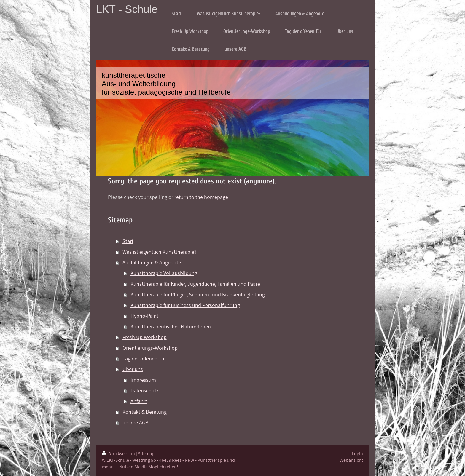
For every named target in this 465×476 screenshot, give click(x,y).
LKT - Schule (127, 9)
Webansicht (351, 460)
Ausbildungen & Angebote (152, 262)
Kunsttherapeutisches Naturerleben (171, 326)
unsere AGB (136, 423)
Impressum (143, 380)
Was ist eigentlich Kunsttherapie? (160, 252)
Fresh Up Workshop (145, 337)
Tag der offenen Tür (144, 358)
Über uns (133, 369)
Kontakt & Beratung (145, 412)
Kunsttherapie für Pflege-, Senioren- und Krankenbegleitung (198, 294)
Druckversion (119, 454)
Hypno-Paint (144, 316)
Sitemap (146, 454)
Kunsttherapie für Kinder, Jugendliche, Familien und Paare (195, 284)
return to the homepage (201, 197)
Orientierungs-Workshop (150, 348)
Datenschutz (145, 390)
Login (357, 454)
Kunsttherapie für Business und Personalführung (185, 305)
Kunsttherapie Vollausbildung (164, 273)
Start (128, 241)
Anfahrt (139, 401)
